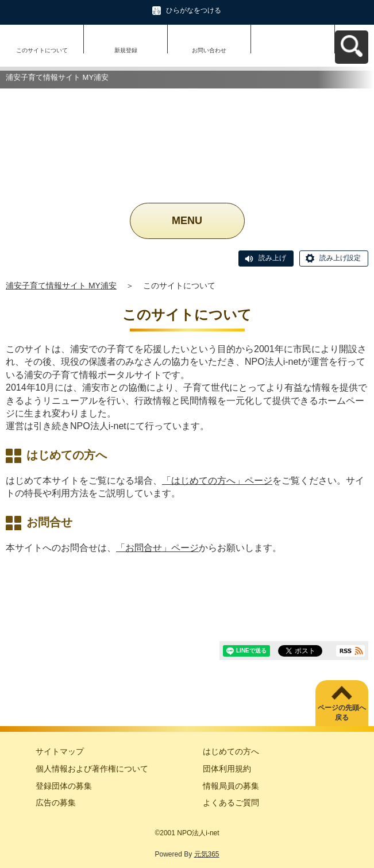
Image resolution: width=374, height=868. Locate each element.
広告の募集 (56, 803)
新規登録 (126, 50)
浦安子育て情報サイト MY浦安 (61, 286)
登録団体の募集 (64, 786)
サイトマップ (60, 751)
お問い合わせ (209, 50)
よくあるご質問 (231, 803)
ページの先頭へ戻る (342, 713)
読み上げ (272, 258)
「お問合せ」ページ (157, 548)
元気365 (207, 854)
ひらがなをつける (194, 10)
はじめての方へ (231, 751)
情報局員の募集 (231, 786)
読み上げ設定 (340, 258)
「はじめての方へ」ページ (217, 481)
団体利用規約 (227, 769)
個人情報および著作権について (92, 769)
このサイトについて (42, 50)
